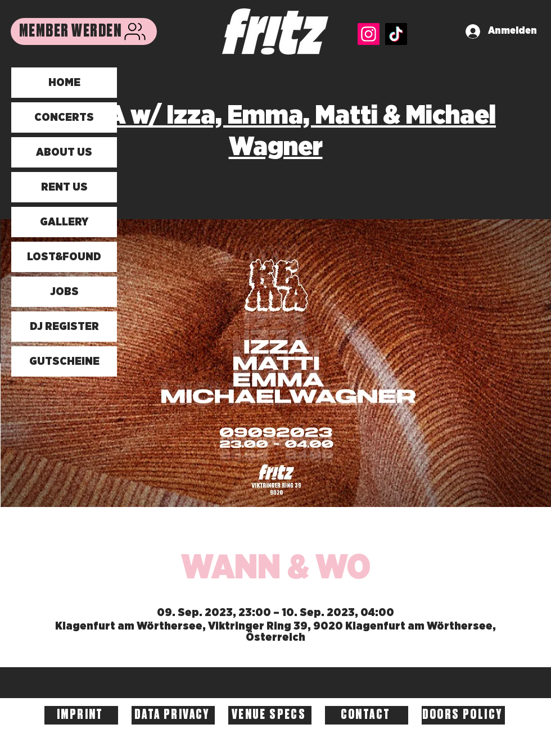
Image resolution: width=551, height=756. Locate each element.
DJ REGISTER (64, 327)
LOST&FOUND (64, 257)
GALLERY (64, 222)
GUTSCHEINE (64, 361)
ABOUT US (64, 152)
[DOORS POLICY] (463, 715)
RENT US (64, 187)
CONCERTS (64, 117)
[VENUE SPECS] (270, 715)
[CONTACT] (367, 715)
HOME (64, 83)
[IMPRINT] (81, 715)
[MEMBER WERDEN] (84, 31)
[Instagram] (369, 34)
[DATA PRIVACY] (173, 715)
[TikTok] (396, 34)
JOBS (64, 292)
